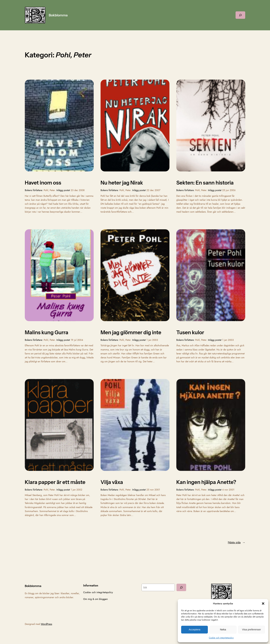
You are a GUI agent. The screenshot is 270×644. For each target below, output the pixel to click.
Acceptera (195, 629)
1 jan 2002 (77, 490)
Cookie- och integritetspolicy (221, 638)
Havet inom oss (43, 183)
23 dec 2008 (78, 190)
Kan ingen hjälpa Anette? (206, 482)
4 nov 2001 (228, 490)
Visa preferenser (251, 629)
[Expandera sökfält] (240, 15)
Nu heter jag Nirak (122, 183)
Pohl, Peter (49, 190)
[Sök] (181, 587)
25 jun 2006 (229, 190)
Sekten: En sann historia (205, 183)
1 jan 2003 (152, 340)
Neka (223, 629)
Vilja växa (112, 482)
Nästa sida (237, 542)
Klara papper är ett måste (55, 482)
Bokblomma (58, 15)
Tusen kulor (190, 332)
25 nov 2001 (153, 490)
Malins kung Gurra (46, 332)
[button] (263, 604)
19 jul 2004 (77, 340)
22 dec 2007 (154, 190)
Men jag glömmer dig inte (131, 332)
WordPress (46, 624)
